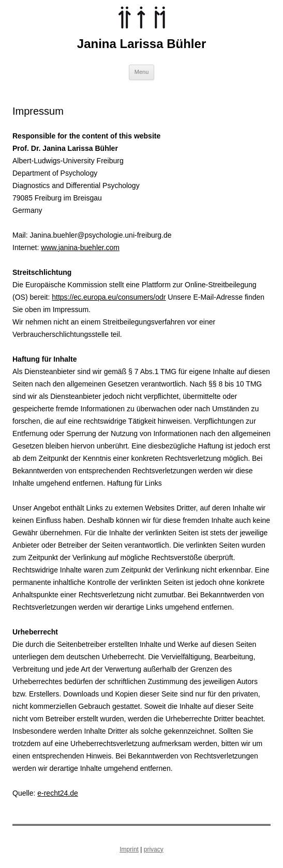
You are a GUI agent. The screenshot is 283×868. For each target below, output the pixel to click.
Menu (142, 72)
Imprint (129, 849)
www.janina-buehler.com (80, 247)
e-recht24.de (58, 793)
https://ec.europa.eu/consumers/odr (109, 297)
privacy (154, 849)
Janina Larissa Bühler (141, 44)
